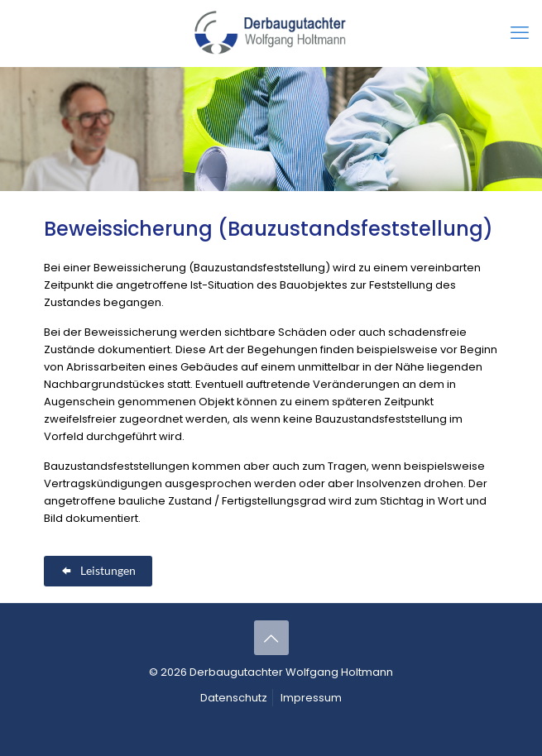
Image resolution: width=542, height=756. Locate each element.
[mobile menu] (520, 33)
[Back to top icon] (271, 638)
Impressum (311, 698)
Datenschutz (234, 698)
